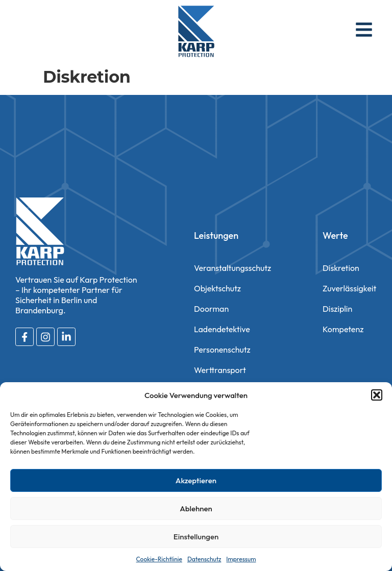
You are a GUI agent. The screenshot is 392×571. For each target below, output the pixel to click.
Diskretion (341, 268)
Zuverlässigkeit (349, 288)
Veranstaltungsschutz (232, 268)
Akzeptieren (196, 480)
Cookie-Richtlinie (159, 559)
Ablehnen (196, 508)
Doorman (211, 309)
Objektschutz (217, 288)
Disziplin (337, 309)
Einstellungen (196, 537)
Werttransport (220, 370)
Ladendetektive (222, 329)
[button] (377, 395)
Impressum (241, 559)
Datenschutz (204, 559)
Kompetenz (343, 329)
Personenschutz (222, 350)
